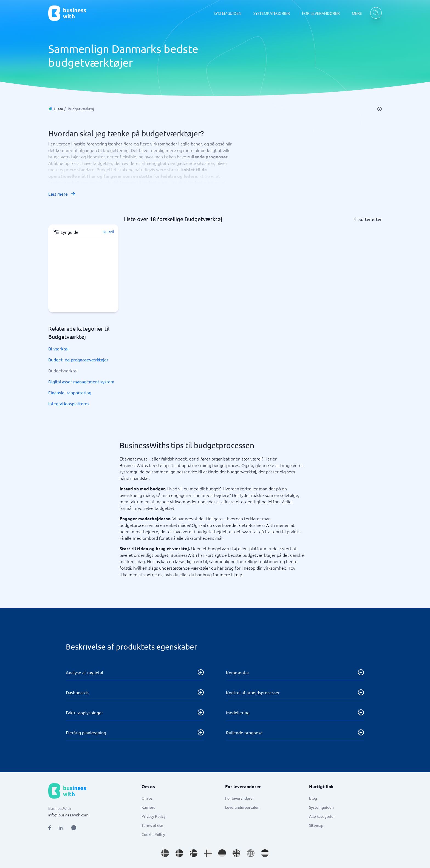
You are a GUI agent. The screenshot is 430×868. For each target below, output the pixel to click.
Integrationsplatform (69, 403)
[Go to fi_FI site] (208, 853)
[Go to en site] (251, 853)
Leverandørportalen (242, 807)
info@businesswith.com (68, 815)
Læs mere (62, 194)
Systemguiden (321, 807)
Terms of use (152, 825)
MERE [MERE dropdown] (357, 13)
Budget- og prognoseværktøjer (78, 359)
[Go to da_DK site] (179, 853)
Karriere (148, 807)
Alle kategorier (322, 816)
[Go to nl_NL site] (265, 853)
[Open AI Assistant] (74, 828)
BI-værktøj (58, 349)
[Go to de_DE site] (222, 853)
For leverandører (240, 798)
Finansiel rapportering (70, 392)
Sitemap (316, 825)
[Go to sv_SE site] (165, 853)
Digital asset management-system (81, 381)
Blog (313, 798)
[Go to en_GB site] (236, 853)
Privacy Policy (154, 816)
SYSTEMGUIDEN (227, 13)
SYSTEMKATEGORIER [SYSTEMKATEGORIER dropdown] (272, 13)
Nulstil (108, 232)
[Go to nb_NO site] (194, 853)
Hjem (58, 109)
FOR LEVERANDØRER (321, 13)
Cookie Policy (153, 834)
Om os (147, 798)
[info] (380, 109)
